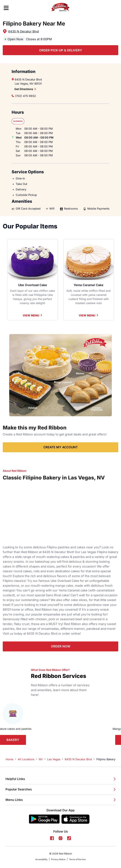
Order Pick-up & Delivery (61, 50)
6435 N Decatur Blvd (23, 31)
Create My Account (61, 447)
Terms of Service (77, 859)
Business (18, 121)
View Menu (33, 315)
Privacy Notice (58, 859)
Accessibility (41, 859)
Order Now (61, 646)
